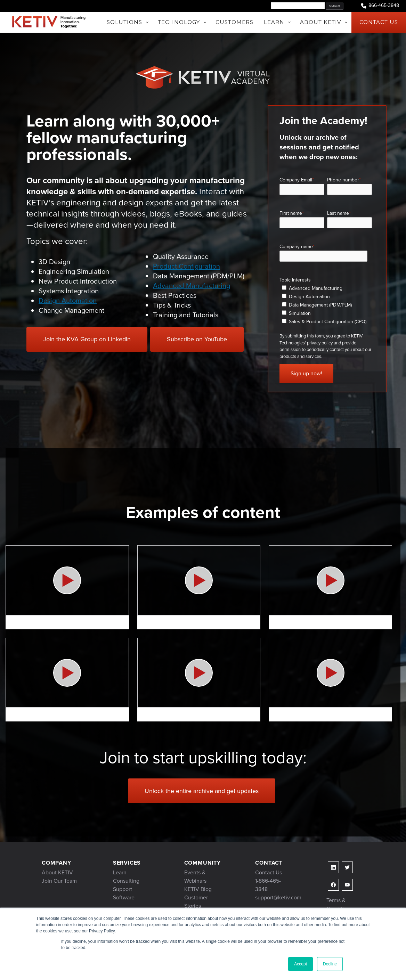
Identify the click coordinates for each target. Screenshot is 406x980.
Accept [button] (301, 964)
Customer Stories (196, 902)
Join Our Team (59, 881)
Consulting (126, 881)
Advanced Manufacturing (192, 286)
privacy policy (320, 343)
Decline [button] (330, 964)
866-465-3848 (380, 6)
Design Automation (68, 301)
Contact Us (269, 872)
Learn (120, 872)
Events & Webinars (195, 877)
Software (124, 897)
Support (123, 889)
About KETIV (57, 872)
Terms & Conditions (340, 904)
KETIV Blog (198, 889)
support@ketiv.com (278, 897)
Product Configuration (186, 266)
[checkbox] (326, 305)
